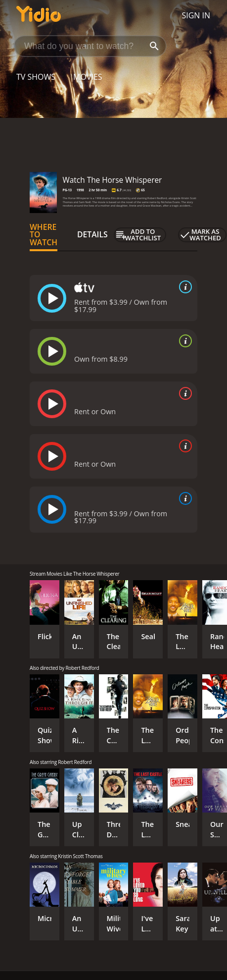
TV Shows (36, 77)
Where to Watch (44, 235)
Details (92, 234)
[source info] (183, 287)
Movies (88, 77)
